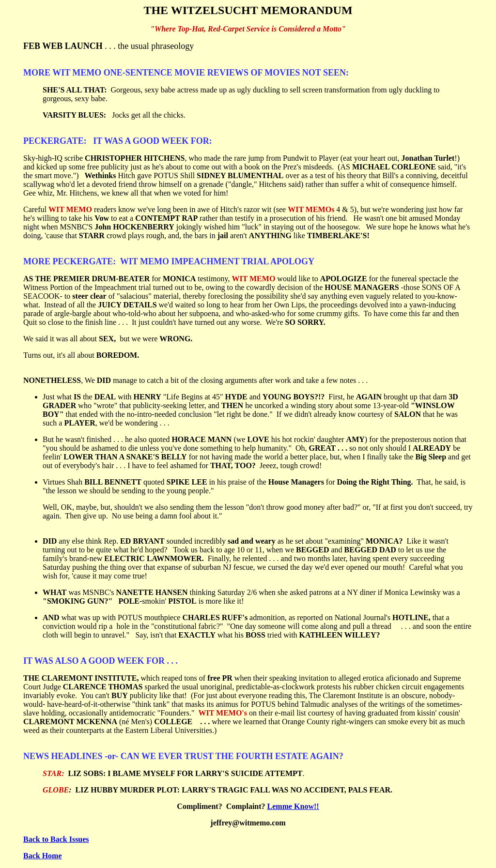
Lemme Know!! (293, 806)
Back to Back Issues (56, 839)
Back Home (43, 856)
